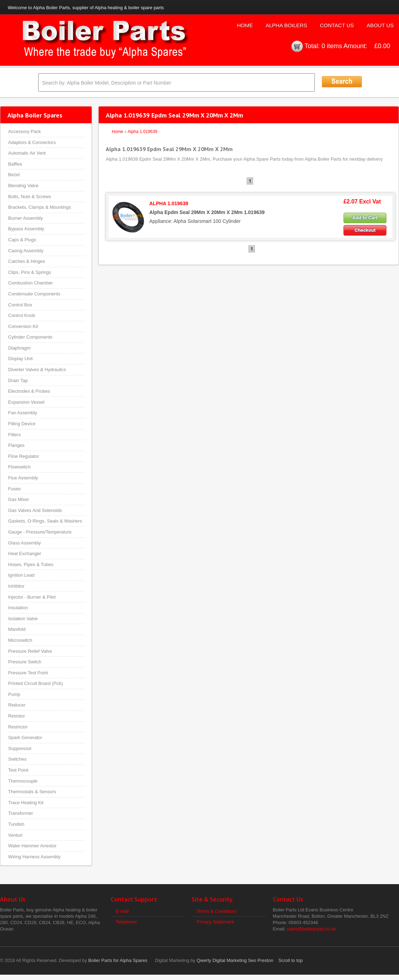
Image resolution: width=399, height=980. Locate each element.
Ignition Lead (21, 575)
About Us (380, 25)
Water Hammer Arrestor (32, 846)
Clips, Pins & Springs (30, 272)
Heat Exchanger (25, 554)
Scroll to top (291, 960)
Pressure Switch (25, 662)
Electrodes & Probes (29, 391)
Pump (14, 694)
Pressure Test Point (28, 673)
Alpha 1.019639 (143, 132)
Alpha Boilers (287, 25)
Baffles (15, 164)
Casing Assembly (26, 251)
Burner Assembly (25, 218)
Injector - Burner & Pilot (32, 597)
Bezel (14, 175)
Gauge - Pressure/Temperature (40, 532)
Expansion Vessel (26, 402)
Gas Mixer (19, 499)
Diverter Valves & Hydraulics (37, 370)
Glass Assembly (24, 543)
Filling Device (22, 424)
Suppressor (20, 748)
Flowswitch (19, 467)
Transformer (21, 813)
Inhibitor (16, 586)
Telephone (126, 922)
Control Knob (22, 315)
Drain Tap (18, 381)
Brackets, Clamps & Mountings (40, 207)
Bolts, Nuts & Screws (30, 197)
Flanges (16, 445)
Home (245, 25)
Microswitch (20, 640)
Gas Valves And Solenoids (35, 510)
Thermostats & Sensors (32, 792)
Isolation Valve (23, 619)
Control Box (20, 305)
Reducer (17, 705)
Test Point (18, 770)
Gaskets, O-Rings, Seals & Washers (45, 521)
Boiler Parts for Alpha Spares (118, 960)
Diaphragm (19, 348)
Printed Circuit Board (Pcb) (36, 683)
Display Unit (20, 359)
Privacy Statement (215, 922)
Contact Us (337, 25)
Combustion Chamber (30, 283)
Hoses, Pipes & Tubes (31, 564)
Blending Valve (23, 186)
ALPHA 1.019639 (169, 203)
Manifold (17, 629)
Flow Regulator (24, 456)
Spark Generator (25, 737)
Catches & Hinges (27, 261)
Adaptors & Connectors (32, 142)
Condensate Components (34, 294)
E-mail (122, 911)
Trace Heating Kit (26, 803)
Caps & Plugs (22, 240)
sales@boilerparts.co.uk (311, 929)
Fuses (14, 489)
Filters (14, 435)
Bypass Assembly (26, 229)
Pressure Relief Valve (30, 651)
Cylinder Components (30, 337)
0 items (332, 46)
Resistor (17, 716)
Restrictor (18, 727)
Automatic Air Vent (27, 153)
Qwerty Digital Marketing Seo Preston (235, 960)
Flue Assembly (23, 478)
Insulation (18, 608)
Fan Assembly (23, 413)
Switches (17, 759)
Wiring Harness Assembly (34, 857)
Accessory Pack (24, 131)
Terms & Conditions (217, 911)
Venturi (15, 835)
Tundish (16, 824)
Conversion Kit (23, 326)
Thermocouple (23, 781)
